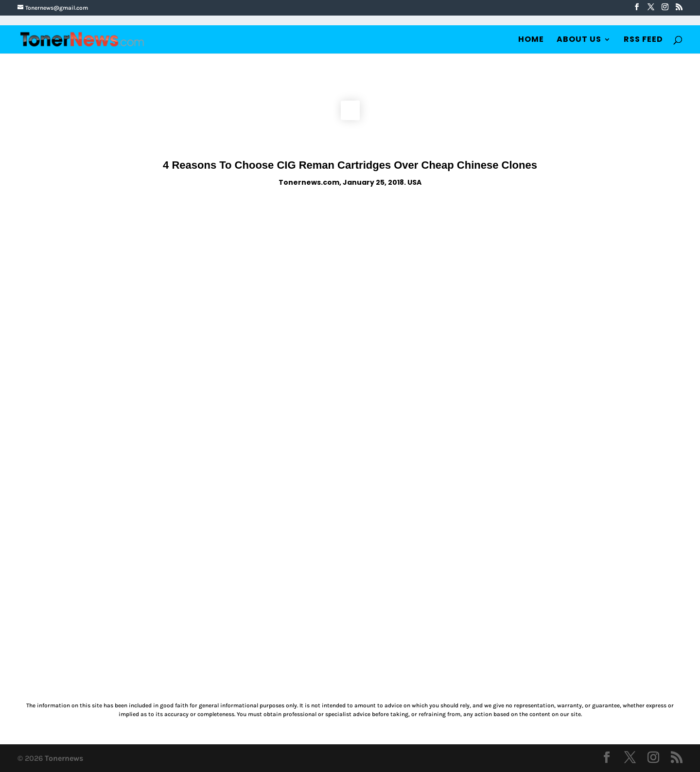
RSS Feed (643, 40)
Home (531, 40)
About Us (579, 40)
